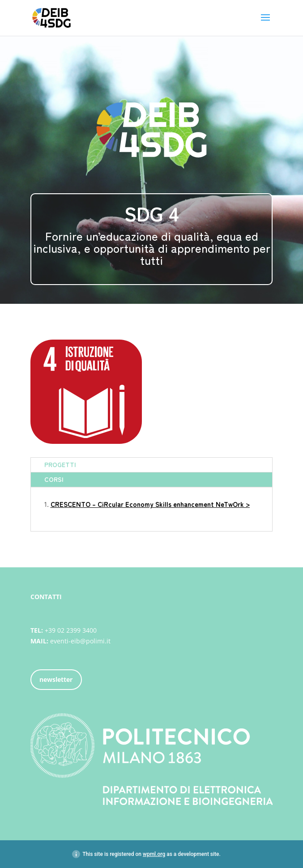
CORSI (54, 479)
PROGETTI (60, 464)
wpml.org (154, 854)
